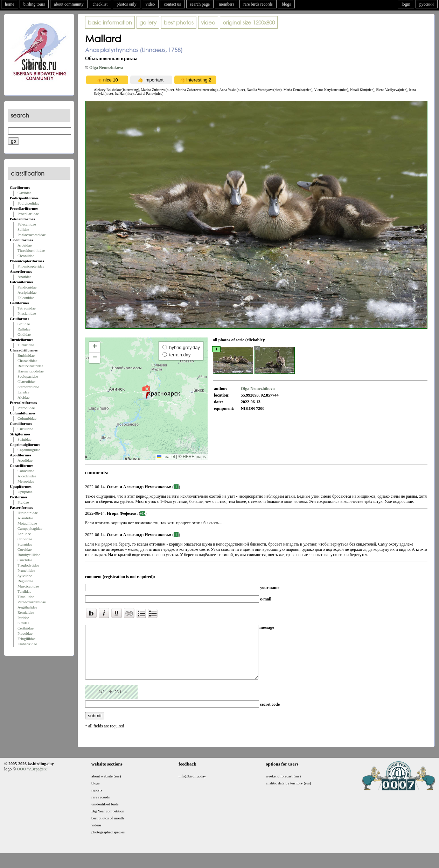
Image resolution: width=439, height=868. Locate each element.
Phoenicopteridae (31, 266)
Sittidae (23, 623)
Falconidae (26, 298)
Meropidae (26, 481)
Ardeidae (25, 245)
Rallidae (24, 329)
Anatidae (25, 277)
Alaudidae (25, 518)
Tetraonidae (27, 308)
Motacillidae (27, 523)
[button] (146, 392)
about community (69, 4)
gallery (148, 22)
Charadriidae (27, 361)
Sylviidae (25, 576)
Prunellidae (26, 570)
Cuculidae (25, 429)
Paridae (23, 618)
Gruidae (24, 324)
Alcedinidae (27, 476)
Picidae (23, 502)
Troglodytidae (28, 565)
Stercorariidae (28, 387)
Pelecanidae (27, 224)
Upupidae (25, 492)
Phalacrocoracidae (32, 235)
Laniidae (24, 534)
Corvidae (25, 549)
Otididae (24, 334)
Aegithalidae (27, 607)
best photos (179, 22)
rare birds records (258, 4)
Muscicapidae (28, 586)
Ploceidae (25, 633)
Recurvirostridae (30, 366)
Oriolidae (25, 539)
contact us (172, 4)
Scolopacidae (28, 376)
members (227, 4)
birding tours (34, 4)
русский (427, 4)
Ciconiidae (26, 256)
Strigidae (25, 439)
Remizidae (26, 612)
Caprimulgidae (29, 450)
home (10, 4)
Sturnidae (25, 544)
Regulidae (25, 581)
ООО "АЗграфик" (32, 780)
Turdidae (24, 591)
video (150, 4)
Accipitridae (27, 292)
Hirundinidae (28, 513)
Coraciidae (26, 471)
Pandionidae (27, 287)
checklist (100, 4)
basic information (110, 22)
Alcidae (23, 397)
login (406, 4)
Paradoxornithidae (32, 602)
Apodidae (25, 460)
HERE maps (194, 457)
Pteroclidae (26, 408)
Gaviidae (25, 193)
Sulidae (23, 229)
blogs (286, 4)
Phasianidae (27, 313)
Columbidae (27, 418)
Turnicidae (26, 345)
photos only (126, 4)
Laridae (23, 392)
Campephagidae (30, 528)
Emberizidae (27, 644)
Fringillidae (26, 639)
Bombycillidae (29, 555)
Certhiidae (26, 628)
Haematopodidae (31, 371)
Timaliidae (26, 597)
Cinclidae (25, 560)
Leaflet (166, 457)
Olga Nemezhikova (106, 67)
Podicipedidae (28, 203)
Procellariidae (28, 214)
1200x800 (249, 22)
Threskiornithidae (31, 250)
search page (200, 4)
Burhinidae (26, 355)
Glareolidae (26, 382)
